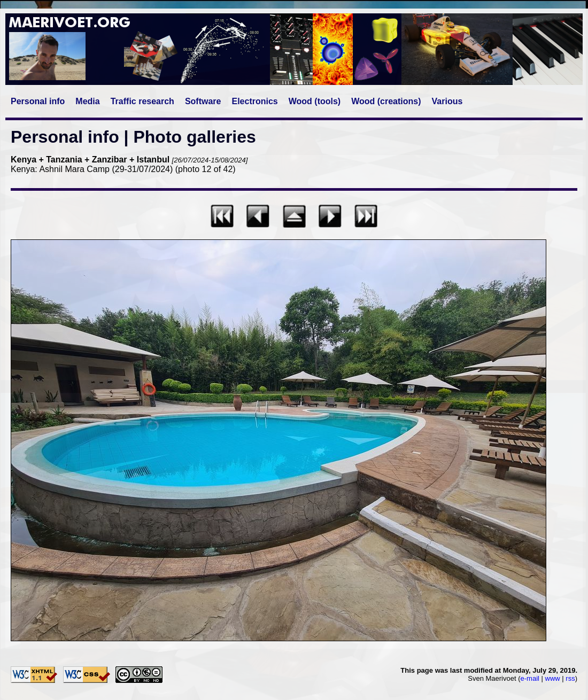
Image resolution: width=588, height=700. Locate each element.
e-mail (530, 678)
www (553, 678)
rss (570, 678)
